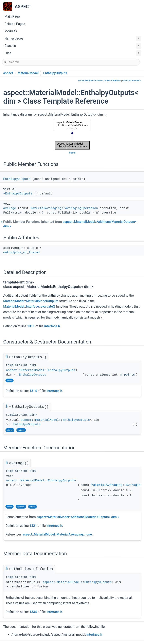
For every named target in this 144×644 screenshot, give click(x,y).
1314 (33, 391)
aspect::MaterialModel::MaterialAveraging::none (57, 534)
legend (72, 153)
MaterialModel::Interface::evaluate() (29, 306)
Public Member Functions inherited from (70, 224)
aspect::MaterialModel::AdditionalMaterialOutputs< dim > (78, 517)
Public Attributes (113, 81)
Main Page (12, 17)
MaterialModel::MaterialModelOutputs (31, 301)
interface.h (52, 326)
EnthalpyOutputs (55, 73)
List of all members (131, 81)
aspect (8, 73)
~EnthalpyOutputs (18, 194)
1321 (33, 526)
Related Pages (15, 24)
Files (73, 53)
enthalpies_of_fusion (21, 253)
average (10, 208)
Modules (11, 31)
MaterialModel (28, 73)
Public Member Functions (91, 81)
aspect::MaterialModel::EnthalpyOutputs (41, 370)
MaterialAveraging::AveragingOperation (64, 208)
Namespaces (73, 39)
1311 (31, 326)
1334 (33, 612)
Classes (73, 46)
